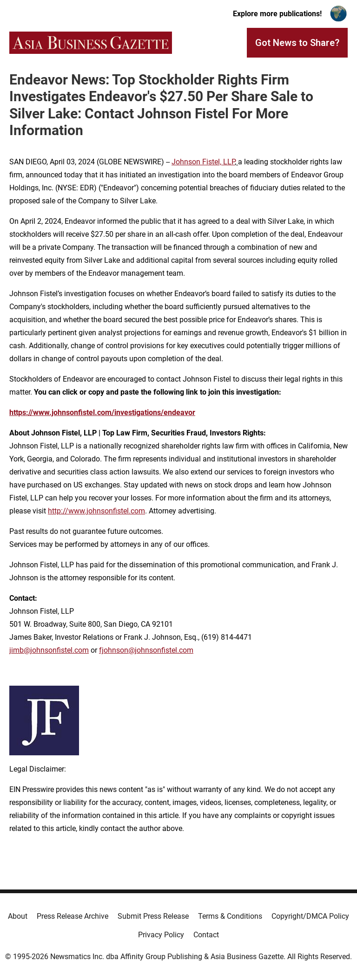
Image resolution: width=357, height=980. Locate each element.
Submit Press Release (153, 916)
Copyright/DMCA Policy (310, 916)
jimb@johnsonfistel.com (49, 650)
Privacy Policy (161, 935)
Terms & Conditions (230, 916)
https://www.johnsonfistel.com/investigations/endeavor (102, 412)
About (18, 916)
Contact (206, 935)
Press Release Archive (73, 916)
